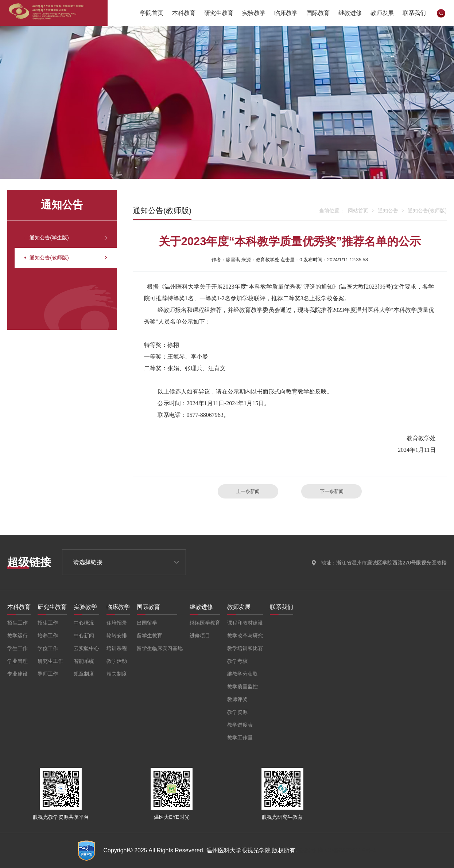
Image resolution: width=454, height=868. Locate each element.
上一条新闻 (248, 491)
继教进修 (350, 13)
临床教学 (286, 13)
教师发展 (382, 13)
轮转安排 (117, 636)
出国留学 (147, 623)
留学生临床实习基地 (160, 648)
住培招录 (117, 623)
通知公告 (388, 211)
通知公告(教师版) (59, 265)
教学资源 (237, 712)
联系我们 (414, 13)
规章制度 (84, 674)
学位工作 (48, 648)
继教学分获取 (242, 674)
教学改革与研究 (245, 636)
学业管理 (18, 661)
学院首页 (152, 13)
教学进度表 (240, 725)
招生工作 (18, 623)
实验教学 (254, 13)
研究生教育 (219, 13)
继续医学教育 (205, 623)
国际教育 (318, 13)
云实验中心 (86, 648)
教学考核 (237, 661)
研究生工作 (50, 661)
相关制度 (117, 674)
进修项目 (200, 636)
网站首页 (358, 211)
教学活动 (117, 661)
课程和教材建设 (245, 623)
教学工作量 (240, 738)
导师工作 (48, 674)
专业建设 (18, 674)
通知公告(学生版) (59, 240)
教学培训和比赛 (245, 648)
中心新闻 (84, 636)
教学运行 (18, 636)
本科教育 (184, 13)
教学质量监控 (242, 687)
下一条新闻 (332, 491)
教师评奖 (237, 699)
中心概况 (84, 623)
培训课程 (117, 648)
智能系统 (84, 661)
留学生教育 (150, 636)
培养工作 (48, 636)
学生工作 (18, 648)
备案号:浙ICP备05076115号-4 (337, 850)
